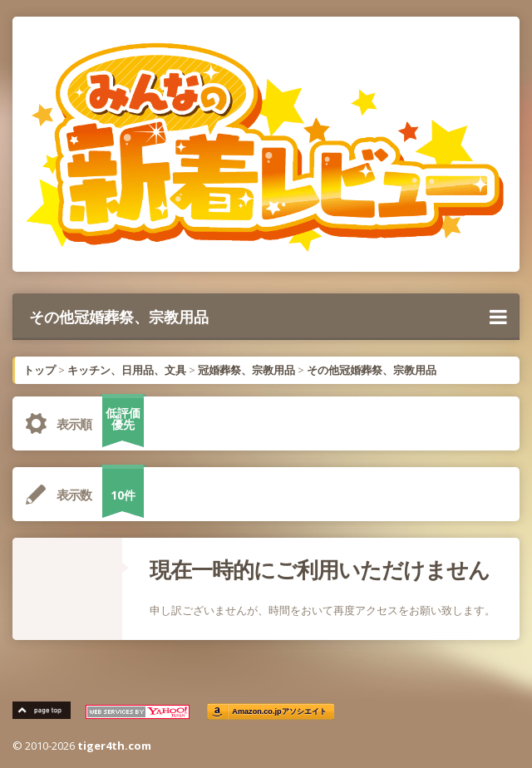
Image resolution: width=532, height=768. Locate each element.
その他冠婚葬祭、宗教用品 (268, 317)
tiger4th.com (114, 746)
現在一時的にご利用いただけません (320, 569)
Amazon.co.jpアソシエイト (279, 712)
